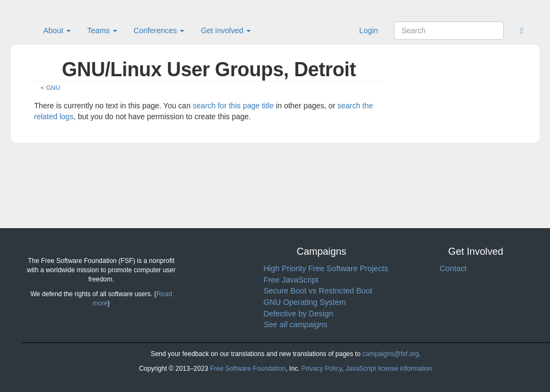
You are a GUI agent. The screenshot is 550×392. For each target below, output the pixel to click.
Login (368, 30)
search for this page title (234, 106)
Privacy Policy (322, 369)
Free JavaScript (291, 280)
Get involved (226, 30)
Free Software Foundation (248, 369)
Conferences (159, 30)
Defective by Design (298, 314)
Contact (453, 268)
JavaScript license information (389, 369)
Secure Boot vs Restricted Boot (318, 291)
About (57, 30)
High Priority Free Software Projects (326, 268)
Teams (102, 30)
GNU (53, 87)
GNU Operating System (304, 302)
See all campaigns (295, 324)
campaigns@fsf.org (391, 354)
